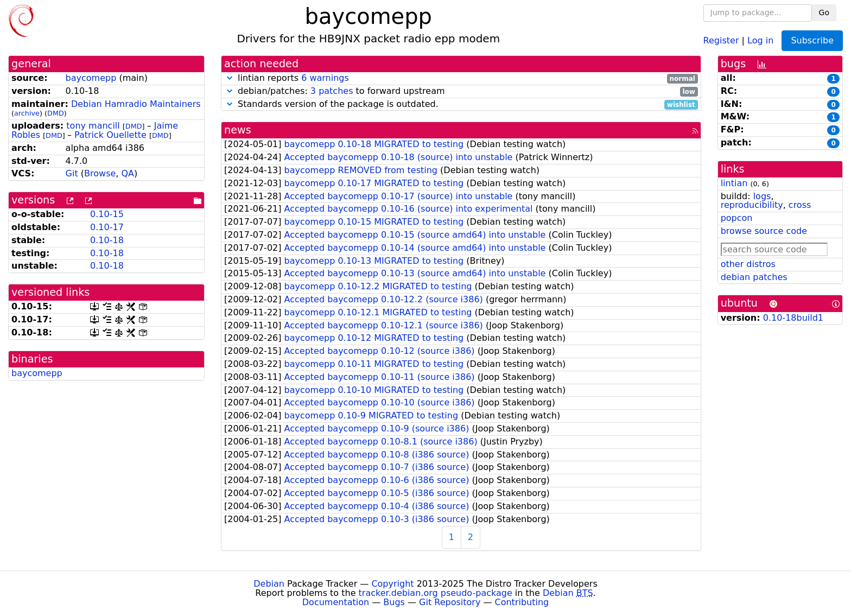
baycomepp (91, 78)
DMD (56, 113)
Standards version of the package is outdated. (461, 104)
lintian (734, 183)
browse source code (764, 231)
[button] (230, 78)
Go (824, 12)
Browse (100, 173)
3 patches (332, 91)
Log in (760, 40)
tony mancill (93, 126)
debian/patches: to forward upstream (461, 91)
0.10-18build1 (793, 318)
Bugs (394, 602)
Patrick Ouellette (110, 135)
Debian (269, 584)
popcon (737, 218)
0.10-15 (107, 214)
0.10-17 (107, 227)
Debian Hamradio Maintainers (136, 104)
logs (762, 196)
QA (128, 173)
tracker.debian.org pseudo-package (436, 593)
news (238, 130)
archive (27, 113)
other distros (748, 264)
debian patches (754, 277)
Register (721, 40)
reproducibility (752, 205)
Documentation (336, 602)
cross (800, 205)
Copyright (392, 584)
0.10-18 (107, 240)
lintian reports (461, 78)
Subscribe (812, 40)
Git (72, 173)
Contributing (522, 602)
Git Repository (450, 602)
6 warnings (325, 78)
